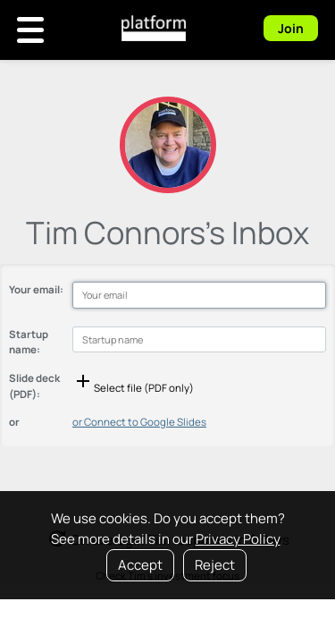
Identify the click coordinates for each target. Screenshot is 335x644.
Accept (140, 565)
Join (291, 28)
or (14, 422)
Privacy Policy (238, 539)
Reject (215, 565)
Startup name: (29, 342)
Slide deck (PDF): (34, 386)
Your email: (36, 289)
